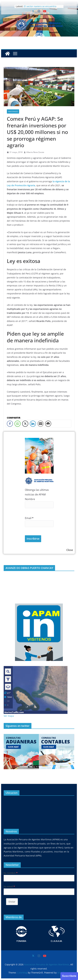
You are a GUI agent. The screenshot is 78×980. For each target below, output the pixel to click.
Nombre (30, 499)
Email (29, 518)
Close (70, 550)
